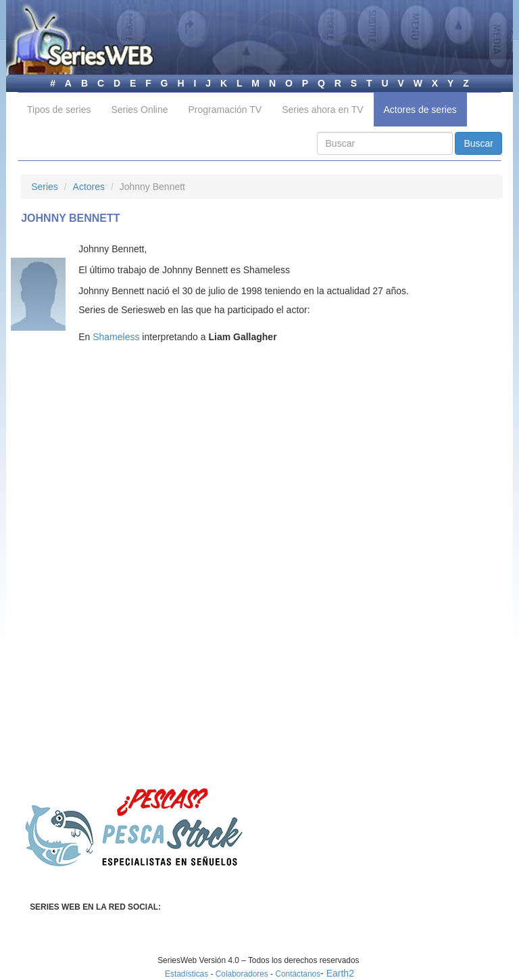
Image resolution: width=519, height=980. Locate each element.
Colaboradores (242, 974)
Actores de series (420, 110)
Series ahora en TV (322, 110)
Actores (89, 187)
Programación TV (225, 110)
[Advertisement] (134, 483)
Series (45, 187)
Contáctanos (298, 974)
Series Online (139, 110)
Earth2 (340, 973)
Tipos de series (59, 110)
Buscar (478, 143)
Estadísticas (187, 974)
